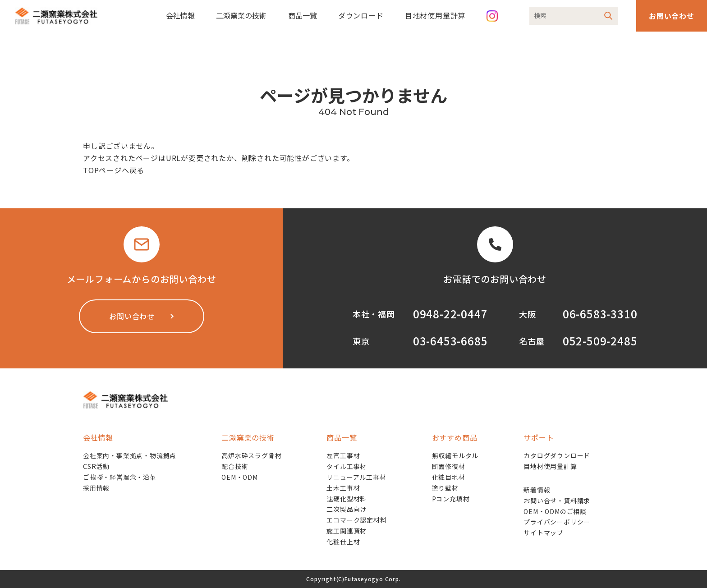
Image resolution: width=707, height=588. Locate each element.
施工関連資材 (347, 531)
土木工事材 (343, 488)
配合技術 (235, 466)
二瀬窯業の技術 (241, 15)
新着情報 (537, 490)
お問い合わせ (672, 16)
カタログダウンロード (557, 455)
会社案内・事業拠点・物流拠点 (130, 455)
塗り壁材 (445, 488)
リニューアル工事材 (356, 477)
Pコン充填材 (451, 499)
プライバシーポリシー (557, 522)
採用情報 (96, 488)
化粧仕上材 (343, 542)
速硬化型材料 (347, 499)
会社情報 (180, 15)
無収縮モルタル (455, 455)
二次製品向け (347, 509)
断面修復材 (449, 466)
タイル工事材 (347, 466)
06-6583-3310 (600, 314)
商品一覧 (303, 15)
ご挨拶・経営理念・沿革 (120, 477)
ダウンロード (361, 15)
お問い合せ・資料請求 (557, 501)
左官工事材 (343, 455)
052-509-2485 (600, 341)
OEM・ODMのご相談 (555, 511)
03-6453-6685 (450, 341)
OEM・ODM (240, 477)
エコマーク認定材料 (356, 520)
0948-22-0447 (450, 314)
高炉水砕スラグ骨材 (251, 455)
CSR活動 (96, 466)
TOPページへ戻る (114, 170)
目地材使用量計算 (435, 15)
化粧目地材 (449, 477)
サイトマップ (544, 533)
